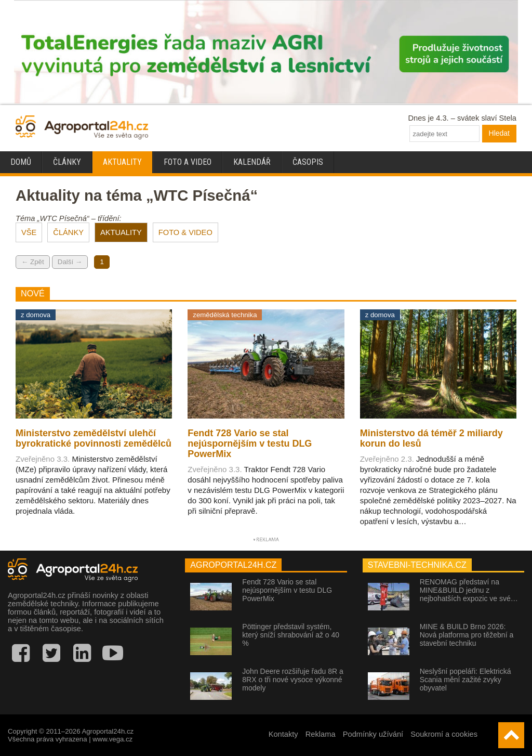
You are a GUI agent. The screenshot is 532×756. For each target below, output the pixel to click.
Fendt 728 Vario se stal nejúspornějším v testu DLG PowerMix (287, 590)
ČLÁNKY (68, 232)
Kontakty (283, 734)
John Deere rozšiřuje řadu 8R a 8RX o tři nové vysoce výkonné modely (293, 680)
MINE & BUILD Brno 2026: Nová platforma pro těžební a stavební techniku (467, 635)
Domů (21, 162)
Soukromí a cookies (444, 734)
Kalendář (252, 162)
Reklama (321, 734)
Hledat (499, 133)
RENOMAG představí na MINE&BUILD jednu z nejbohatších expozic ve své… (469, 590)
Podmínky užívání (373, 734)
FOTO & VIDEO (185, 232)
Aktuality (122, 162)
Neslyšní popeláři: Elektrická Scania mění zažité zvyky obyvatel (465, 680)
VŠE (29, 232)
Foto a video (188, 162)
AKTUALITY (121, 232)
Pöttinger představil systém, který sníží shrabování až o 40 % (291, 635)
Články (67, 162)
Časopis (308, 162)
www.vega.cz (112, 739)
